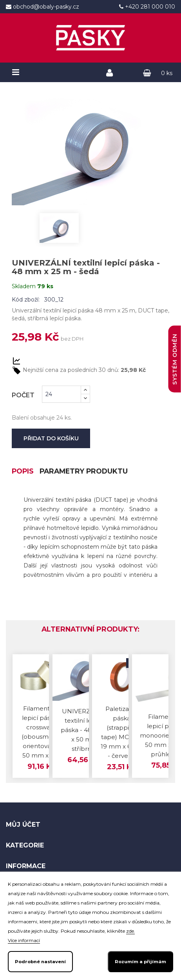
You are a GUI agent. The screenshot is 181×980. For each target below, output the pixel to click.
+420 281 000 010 (149, 7)
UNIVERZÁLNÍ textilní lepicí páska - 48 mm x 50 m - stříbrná (83, 730)
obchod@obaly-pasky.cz (45, 7)
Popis (23, 472)
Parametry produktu (86, 472)
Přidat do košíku (51, 438)
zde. (130, 931)
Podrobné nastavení (40, 962)
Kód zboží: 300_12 (38, 300)
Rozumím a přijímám (140, 962)
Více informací (24, 940)
